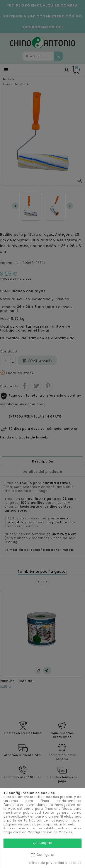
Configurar (42, 855)
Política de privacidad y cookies (54, 863)
